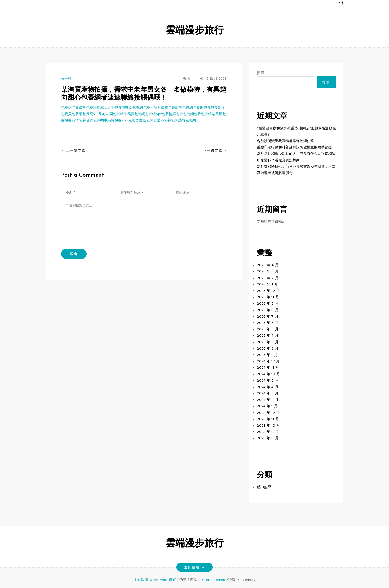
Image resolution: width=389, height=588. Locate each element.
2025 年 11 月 (268, 297)
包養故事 (175, 107)
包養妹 (216, 107)
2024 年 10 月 (268, 374)
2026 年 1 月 (267, 284)
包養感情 (178, 120)
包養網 (66, 107)
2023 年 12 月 (268, 413)
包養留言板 (137, 120)
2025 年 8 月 (268, 310)
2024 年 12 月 (268, 361)
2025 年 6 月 (268, 323)
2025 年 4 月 (268, 335)
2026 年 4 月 (268, 265)
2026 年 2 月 (268, 278)
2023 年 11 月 (268, 419)
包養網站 (208, 114)
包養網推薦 (95, 107)
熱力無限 (264, 487)
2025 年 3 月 (268, 342)
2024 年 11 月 (268, 367)
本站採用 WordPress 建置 (156, 580)
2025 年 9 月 (268, 303)
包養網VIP (91, 114)
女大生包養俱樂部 (118, 107)
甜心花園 (106, 114)
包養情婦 (169, 114)
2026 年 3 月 (268, 271)
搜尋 (261, 73)
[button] (341, 3)
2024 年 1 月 (267, 406)
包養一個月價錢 (155, 107)
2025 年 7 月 (268, 316)
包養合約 (86, 120)
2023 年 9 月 (268, 432)
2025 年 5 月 (268, 329)
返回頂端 (194, 567)
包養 (207, 107)
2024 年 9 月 (268, 380)
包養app (121, 120)
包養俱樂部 (155, 120)
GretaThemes (213, 580)
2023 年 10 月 (268, 425)
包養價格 (79, 107)
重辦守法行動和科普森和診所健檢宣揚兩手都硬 (294, 147)
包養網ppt (153, 114)
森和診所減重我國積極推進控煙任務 (285, 141)
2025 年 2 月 (268, 348)
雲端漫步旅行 (195, 31)
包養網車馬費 (124, 114)
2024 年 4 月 (268, 387)
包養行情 (72, 120)
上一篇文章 (76, 150)
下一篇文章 (213, 150)
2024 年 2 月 (268, 400)
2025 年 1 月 (267, 355)
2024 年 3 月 (268, 393)
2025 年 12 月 (268, 291)
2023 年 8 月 (268, 438)
